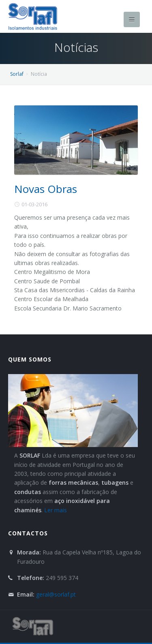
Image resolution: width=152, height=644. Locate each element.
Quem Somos (30, 359)
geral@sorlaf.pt (56, 594)
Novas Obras (46, 189)
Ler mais (56, 510)
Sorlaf (17, 74)
